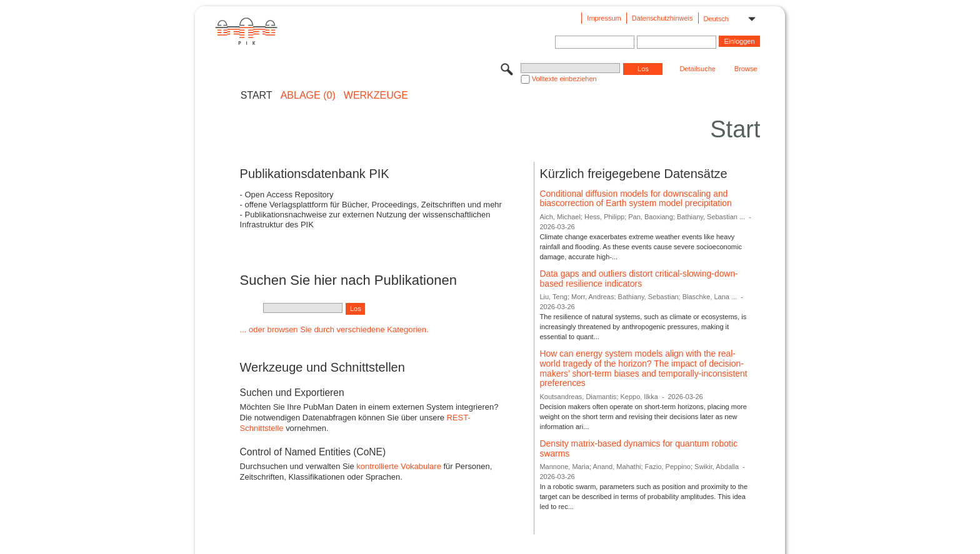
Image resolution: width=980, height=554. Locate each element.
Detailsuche (697, 69)
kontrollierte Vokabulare (399, 466)
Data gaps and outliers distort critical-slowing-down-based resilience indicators (638, 279)
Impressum (604, 18)
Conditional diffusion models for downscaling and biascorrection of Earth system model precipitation (635, 199)
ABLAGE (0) (308, 96)
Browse (746, 69)
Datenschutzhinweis (662, 18)
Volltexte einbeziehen (564, 79)
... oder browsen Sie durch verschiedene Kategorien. (334, 329)
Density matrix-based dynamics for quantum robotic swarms (638, 448)
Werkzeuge (376, 96)
